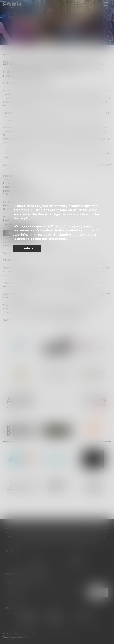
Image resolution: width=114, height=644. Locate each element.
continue (27, 248)
